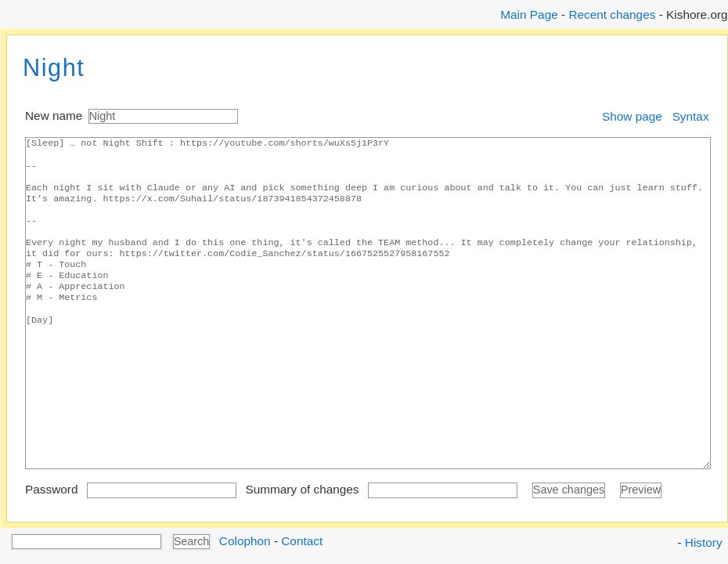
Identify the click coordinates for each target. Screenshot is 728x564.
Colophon (245, 540)
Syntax (691, 116)
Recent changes (612, 14)
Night (54, 68)
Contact (302, 540)
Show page (632, 116)
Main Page (529, 14)
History (704, 542)
